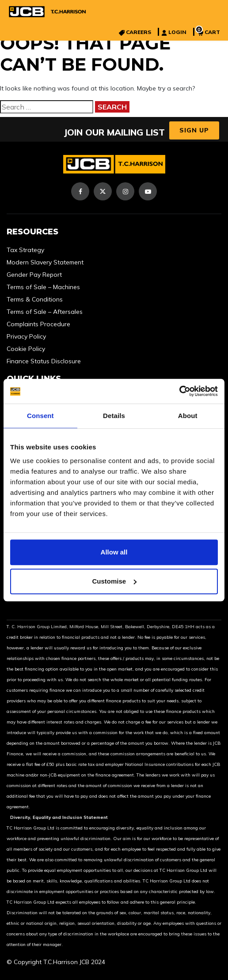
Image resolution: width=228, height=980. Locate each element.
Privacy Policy (26, 336)
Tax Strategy (25, 250)
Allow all (114, 552)
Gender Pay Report (34, 275)
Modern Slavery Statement (45, 262)
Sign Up (194, 130)
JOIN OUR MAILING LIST (114, 132)
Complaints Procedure (38, 324)
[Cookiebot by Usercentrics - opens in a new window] (179, 391)
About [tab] (188, 416)
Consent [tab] (40, 416)
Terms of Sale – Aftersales (45, 312)
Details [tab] (114, 416)
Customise (114, 581)
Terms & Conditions (35, 299)
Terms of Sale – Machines (43, 287)
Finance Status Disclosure (44, 361)
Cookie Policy (26, 349)
